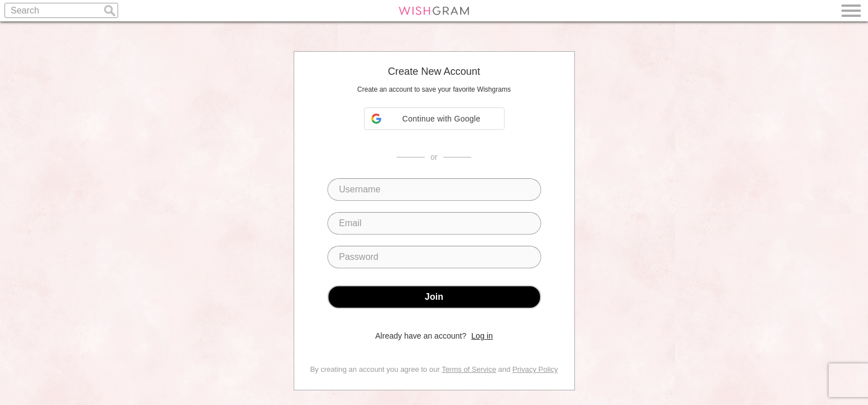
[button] (434, 119)
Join (434, 297)
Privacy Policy (535, 369)
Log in (482, 336)
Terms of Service (469, 369)
